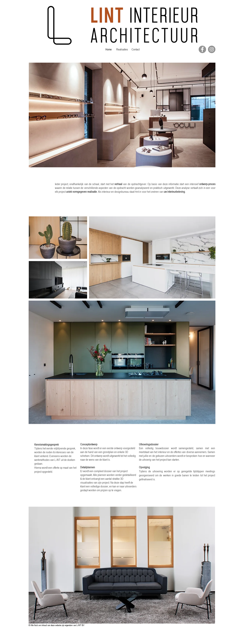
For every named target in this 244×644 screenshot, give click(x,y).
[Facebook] (202, 49)
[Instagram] (212, 49)
